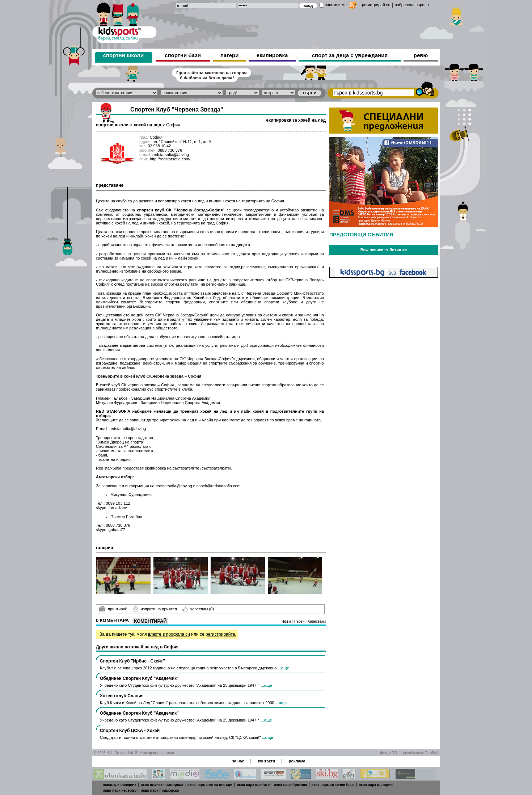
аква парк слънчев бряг (333, 785)
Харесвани (317, 621)
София (173, 125)
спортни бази (183, 55)
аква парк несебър (120, 790)
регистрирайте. (221, 634)
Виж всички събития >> (384, 250)
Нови (287, 621)
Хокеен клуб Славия (122, 696)
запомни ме (336, 5)
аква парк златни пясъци (210, 785)
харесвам (198, 609)
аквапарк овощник (120, 785)
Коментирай (150, 621)
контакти (266, 761)
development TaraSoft (421, 753)
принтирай (113, 609)
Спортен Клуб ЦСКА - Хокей (130, 731)
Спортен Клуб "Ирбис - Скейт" (132, 661)
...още (283, 668)
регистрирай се (376, 5)
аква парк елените (253, 785)
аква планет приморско (162, 785)
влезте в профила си (169, 634)
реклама (297, 761)
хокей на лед (147, 125)
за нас (238, 761)
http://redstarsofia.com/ (170, 159)
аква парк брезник (291, 785)
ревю (421, 55)
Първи (300, 621)
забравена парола (412, 5)
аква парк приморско (160, 790)
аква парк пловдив (376, 785)
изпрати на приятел (155, 609)
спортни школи (124, 55)
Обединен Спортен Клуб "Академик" (139, 678)
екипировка (272, 55)
